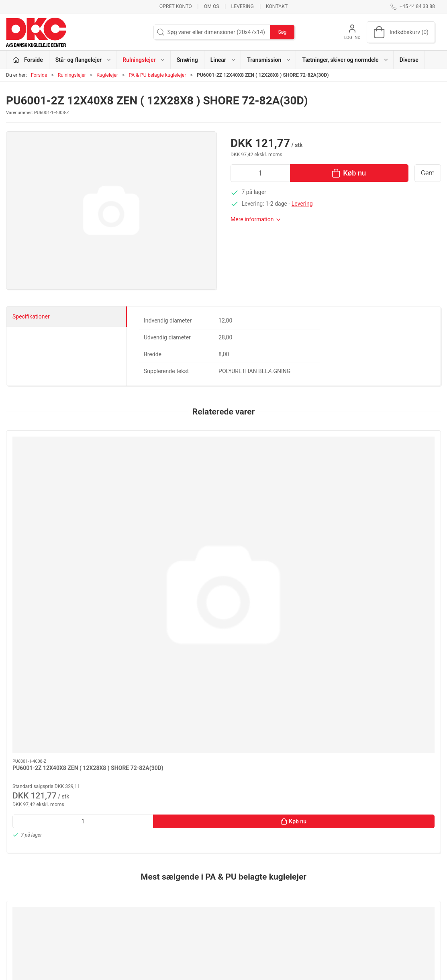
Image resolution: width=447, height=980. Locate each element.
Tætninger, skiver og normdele (194, 930)
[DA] (36, 32)
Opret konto (176, 6)
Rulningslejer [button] (144, 60)
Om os (212, 6)
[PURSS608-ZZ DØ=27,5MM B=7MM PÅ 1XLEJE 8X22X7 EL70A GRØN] (58, 693)
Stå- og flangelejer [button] (84, 60)
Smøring (187, 60)
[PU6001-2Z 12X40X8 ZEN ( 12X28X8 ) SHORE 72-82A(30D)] (58, 471)
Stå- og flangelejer (179, 873)
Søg (282, 32)
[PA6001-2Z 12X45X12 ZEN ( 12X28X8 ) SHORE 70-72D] (168, 693)
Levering (243, 6)
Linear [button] (223, 60)
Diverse (409, 60)
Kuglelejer (107, 75)
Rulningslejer (72, 75)
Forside (39, 75)
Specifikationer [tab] (31, 316)
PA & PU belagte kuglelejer (157, 75)
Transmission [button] (269, 60)
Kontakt (277, 6)
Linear (164, 907)
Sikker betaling (324, 907)
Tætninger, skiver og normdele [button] (345, 60)
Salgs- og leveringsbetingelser (343, 919)
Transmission (173, 919)
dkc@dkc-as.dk (25, 897)
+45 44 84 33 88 (26, 889)
